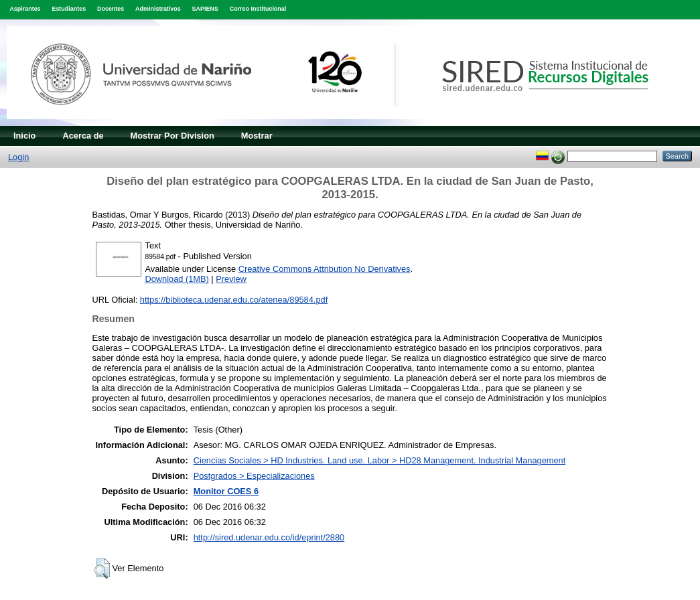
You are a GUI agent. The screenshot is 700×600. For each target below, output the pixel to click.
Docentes (111, 9)
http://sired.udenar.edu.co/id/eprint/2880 (269, 537)
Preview (231, 279)
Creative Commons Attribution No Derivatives (325, 269)
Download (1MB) (177, 279)
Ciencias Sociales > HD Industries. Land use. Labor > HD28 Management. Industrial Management (380, 460)
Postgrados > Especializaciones (254, 476)
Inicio (24, 136)
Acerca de (83, 136)
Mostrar (257, 136)
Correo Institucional (258, 9)
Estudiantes (69, 9)
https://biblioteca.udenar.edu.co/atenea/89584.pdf (234, 300)
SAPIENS (205, 9)
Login (18, 157)
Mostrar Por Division (172, 136)
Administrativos (158, 9)
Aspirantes (25, 9)
